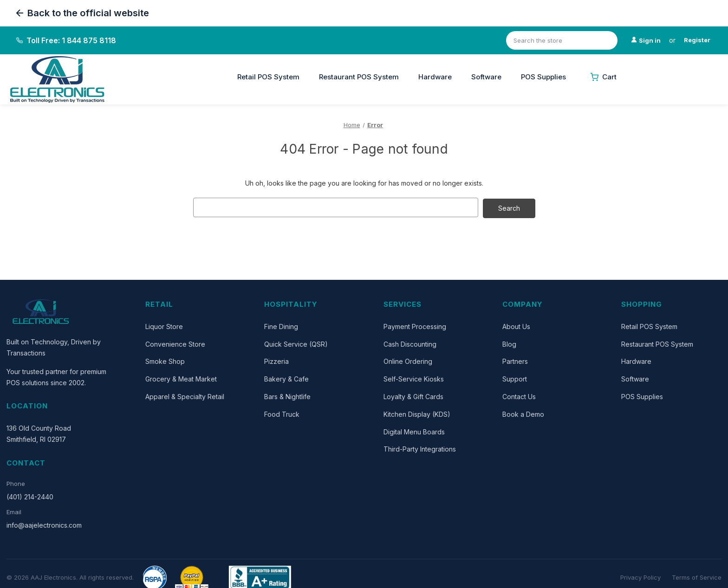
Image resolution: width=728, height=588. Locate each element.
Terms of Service (697, 576)
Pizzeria (276, 361)
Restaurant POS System (359, 77)
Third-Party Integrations (420, 449)
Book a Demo (523, 413)
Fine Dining (281, 326)
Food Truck (282, 413)
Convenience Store (175, 343)
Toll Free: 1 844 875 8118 (71, 40)
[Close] (234, 69)
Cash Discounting (410, 343)
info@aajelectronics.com (44, 524)
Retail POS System (268, 77)
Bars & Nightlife (287, 396)
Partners (515, 361)
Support (515, 378)
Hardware (435, 77)
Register (697, 40)
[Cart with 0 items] (603, 77)
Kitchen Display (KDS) (417, 413)
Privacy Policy (640, 576)
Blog (509, 343)
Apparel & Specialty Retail (185, 396)
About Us (516, 326)
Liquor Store (164, 326)
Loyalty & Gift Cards (413, 396)
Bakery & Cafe (286, 378)
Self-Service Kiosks (414, 378)
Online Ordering (408, 361)
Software (486, 77)
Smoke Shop (165, 361)
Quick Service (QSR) (296, 343)
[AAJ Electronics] (41, 312)
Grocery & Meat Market (181, 378)
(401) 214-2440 (30, 496)
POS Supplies (543, 77)
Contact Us (519, 396)
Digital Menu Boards (414, 431)
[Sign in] (646, 41)
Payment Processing (415, 326)
